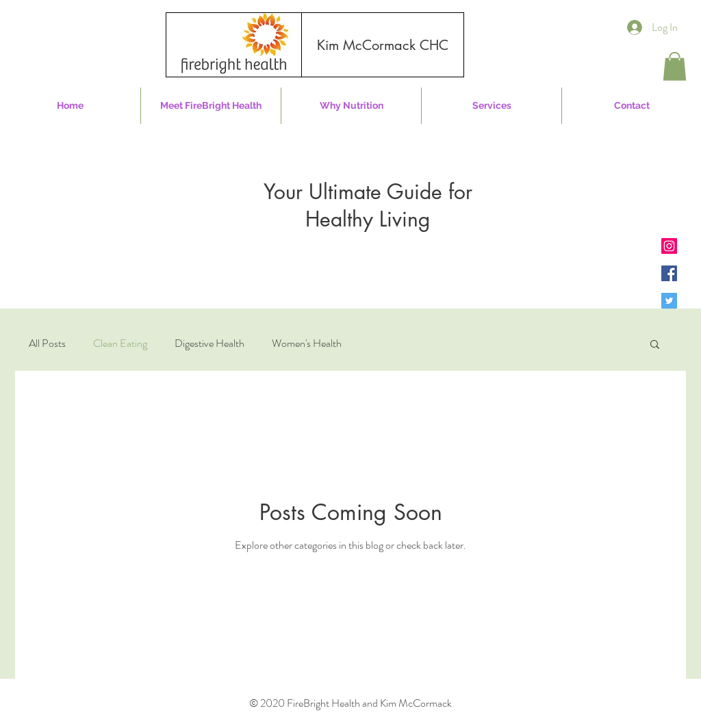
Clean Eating (120, 343)
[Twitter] (669, 301)
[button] (675, 66)
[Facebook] (669, 273)
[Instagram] (669, 246)
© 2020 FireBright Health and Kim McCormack (350, 703)
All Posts (47, 343)
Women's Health (307, 343)
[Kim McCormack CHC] (383, 45)
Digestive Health (209, 343)
